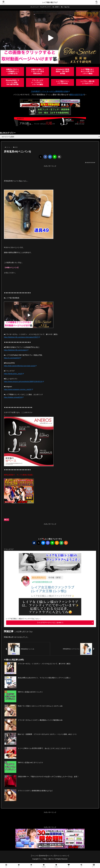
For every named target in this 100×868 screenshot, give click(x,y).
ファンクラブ (33, 857)
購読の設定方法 (77, 95)
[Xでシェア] (41, 157)
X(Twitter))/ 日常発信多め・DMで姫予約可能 (62, 71)
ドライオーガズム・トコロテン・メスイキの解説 (38, 82)
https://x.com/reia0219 (12, 358)
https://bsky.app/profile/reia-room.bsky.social (20, 366)
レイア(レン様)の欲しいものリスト (87, 82)
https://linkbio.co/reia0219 (14, 397)
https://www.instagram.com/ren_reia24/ (18, 389)
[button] (59, 157)
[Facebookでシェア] (45, 157)
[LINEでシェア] (55, 157)
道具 (7, 520)
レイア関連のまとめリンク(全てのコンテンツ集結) (87, 71)
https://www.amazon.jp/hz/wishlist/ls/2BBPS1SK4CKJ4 (24, 382)
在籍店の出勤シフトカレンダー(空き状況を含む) (37, 71)
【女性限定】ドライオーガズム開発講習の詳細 (50, 91)
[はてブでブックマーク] (50, 157)
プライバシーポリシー (65, 857)
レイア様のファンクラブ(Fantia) (63, 82)
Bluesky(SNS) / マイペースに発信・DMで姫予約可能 (12, 82)
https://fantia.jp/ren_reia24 (14, 374)
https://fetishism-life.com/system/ (16, 350)
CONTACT (42, 857)
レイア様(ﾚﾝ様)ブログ (50, 2)
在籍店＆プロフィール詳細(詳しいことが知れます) (12, 71)
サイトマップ (52, 857)
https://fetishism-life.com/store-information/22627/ (22, 337)
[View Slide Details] (50, 37)
